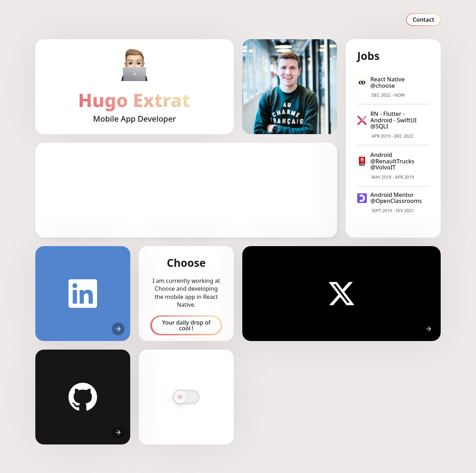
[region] (186, 190)
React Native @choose (388, 82)
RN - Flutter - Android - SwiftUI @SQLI (394, 120)
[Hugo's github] (83, 397)
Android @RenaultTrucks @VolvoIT (392, 161)
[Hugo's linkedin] (83, 294)
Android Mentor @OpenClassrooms (396, 198)
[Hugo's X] (341, 294)
